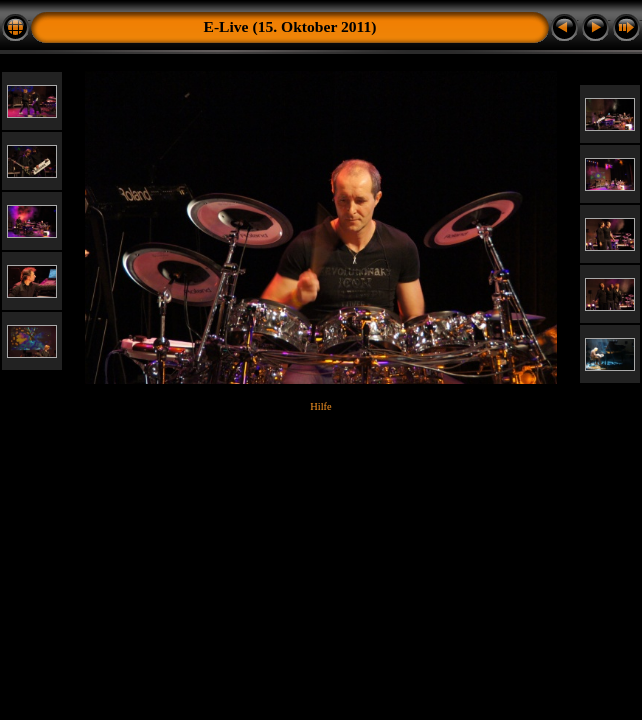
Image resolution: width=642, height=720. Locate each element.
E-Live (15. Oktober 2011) (290, 26)
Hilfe (320, 406)
